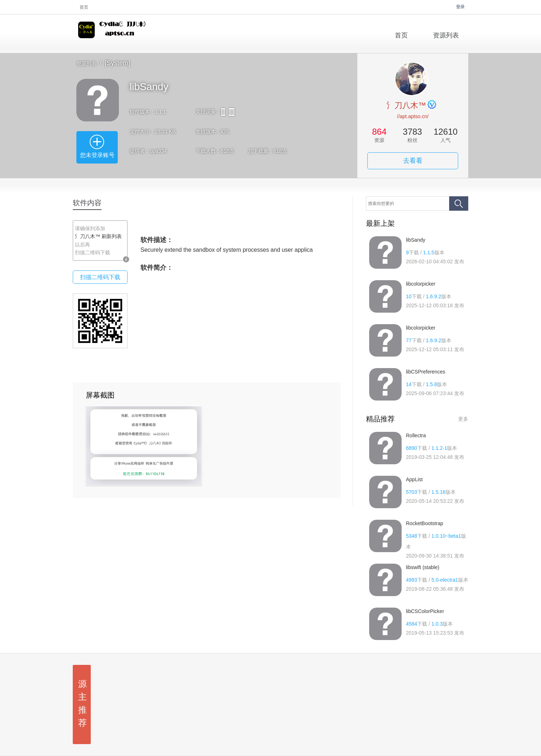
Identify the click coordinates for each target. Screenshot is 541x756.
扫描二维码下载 (100, 277)
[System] (117, 63)
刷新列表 (112, 236)
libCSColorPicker (425, 611)
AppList (414, 479)
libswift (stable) (423, 567)
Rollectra (416, 435)
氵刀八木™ (406, 105)
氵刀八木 (113, 34)
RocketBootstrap (425, 523)
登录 (460, 7)
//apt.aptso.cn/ (413, 116)
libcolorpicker (421, 284)
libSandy (416, 240)
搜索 (459, 203)
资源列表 (86, 63)
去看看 (413, 161)
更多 (463, 419)
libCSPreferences (426, 372)
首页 (84, 7)
